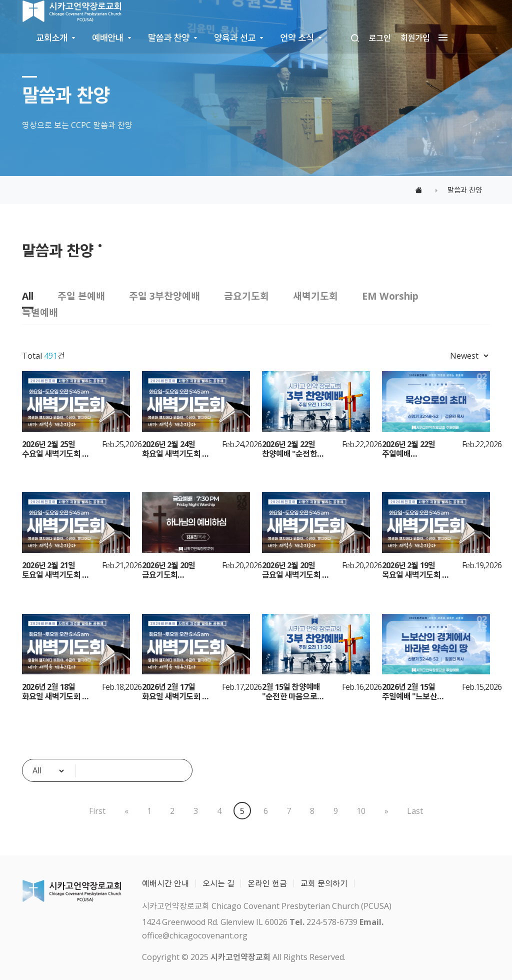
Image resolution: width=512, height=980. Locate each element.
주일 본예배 (81, 296)
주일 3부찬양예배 (164, 296)
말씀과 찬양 (169, 38)
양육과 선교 (235, 38)
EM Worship (390, 296)
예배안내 (108, 38)
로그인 (380, 38)
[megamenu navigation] (441, 38)
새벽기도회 (315, 296)
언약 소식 (297, 38)
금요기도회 (246, 296)
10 (361, 811)
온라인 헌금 (267, 883)
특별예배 (40, 312)
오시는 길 (218, 883)
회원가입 (415, 38)
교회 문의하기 (324, 883)
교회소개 (52, 38)
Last (415, 811)
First (97, 811)
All (28, 296)
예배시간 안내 (165, 883)
